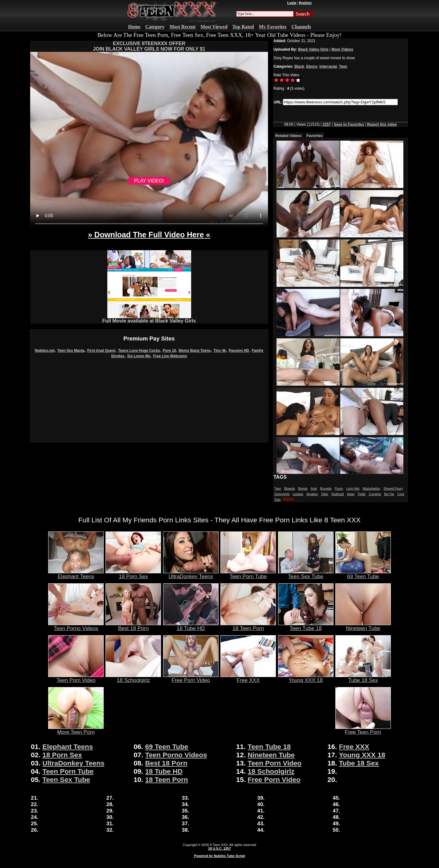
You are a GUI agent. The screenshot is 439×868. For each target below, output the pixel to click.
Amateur (312, 494)
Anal (314, 489)
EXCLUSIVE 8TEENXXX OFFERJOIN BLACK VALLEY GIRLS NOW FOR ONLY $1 (149, 46)
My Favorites (273, 27)
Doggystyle (282, 494)
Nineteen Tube (363, 626)
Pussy (339, 489)
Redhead (338, 494)
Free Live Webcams (170, 356)
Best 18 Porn (133, 626)
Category (155, 27)
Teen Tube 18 (306, 626)
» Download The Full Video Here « (149, 235)
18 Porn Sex (133, 574)
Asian (351, 494)
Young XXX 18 (306, 678)
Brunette (326, 489)
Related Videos (288, 136)
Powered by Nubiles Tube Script (219, 856)
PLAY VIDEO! (149, 181)
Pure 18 (169, 351)
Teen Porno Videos (76, 626)
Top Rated (243, 27)
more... (290, 499)
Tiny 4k (220, 351)
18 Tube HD (191, 626)
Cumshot (375, 494)
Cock (401, 494)
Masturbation (371, 489)
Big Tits (389, 494)
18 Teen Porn (248, 626)
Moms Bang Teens (195, 351)
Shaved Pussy (393, 489)
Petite (362, 494)
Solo (277, 500)
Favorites (314, 136)
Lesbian (298, 494)
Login (292, 3)
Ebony (312, 67)
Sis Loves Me (139, 356)
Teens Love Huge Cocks (139, 351)
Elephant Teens (76, 574)
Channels (301, 27)
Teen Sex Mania (71, 351)
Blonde (303, 489)
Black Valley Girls (313, 49)
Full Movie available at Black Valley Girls (149, 319)
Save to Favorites (349, 124)
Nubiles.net (45, 351)
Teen (343, 67)
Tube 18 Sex (363, 678)
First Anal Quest (101, 351)
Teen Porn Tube (248, 574)
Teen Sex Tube (306, 574)
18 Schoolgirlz (133, 678)
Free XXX (248, 678)
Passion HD (239, 351)
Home (134, 27)
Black (299, 67)
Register (305, 3)
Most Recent (183, 27)
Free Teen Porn (363, 729)
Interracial (328, 67)
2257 (327, 124)
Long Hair (353, 489)
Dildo (325, 494)
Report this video (382, 124)
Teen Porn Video (76, 678)
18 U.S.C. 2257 (219, 848)
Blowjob (289, 489)
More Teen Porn (76, 729)
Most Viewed (214, 27)
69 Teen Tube (363, 574)
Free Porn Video (191, 678)
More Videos (343, 49)
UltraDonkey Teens (191, 574)
